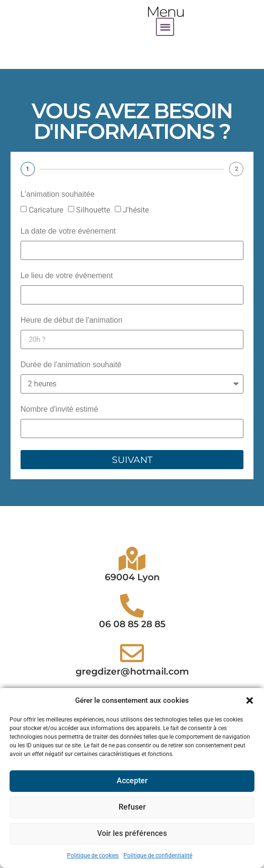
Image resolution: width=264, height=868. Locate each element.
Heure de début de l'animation (71, 320)
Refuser (132, 808)
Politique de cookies (93, 856)
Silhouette (93, 210)
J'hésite (136, 210)
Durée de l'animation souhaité (71, 365)
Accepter (132, 781)
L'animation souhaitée (58, 194)
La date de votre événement (68, 231)
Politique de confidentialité (158, 856)
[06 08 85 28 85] (132, 663)
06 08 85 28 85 (132, 682)
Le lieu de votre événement (67, 276)
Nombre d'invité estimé (59, 409)
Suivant (132, 460)
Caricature (46, 210)
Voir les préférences (132, 834)
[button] (250, 700)
